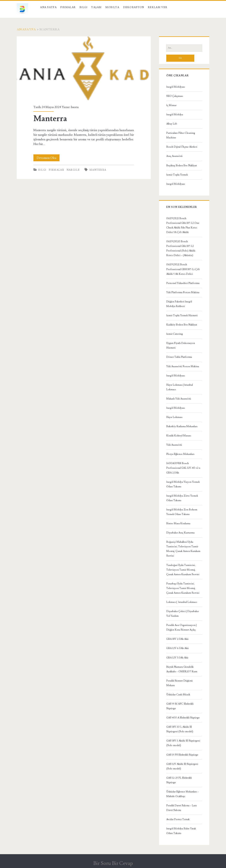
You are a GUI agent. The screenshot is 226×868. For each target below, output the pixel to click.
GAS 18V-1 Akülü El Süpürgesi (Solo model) (183, 743)
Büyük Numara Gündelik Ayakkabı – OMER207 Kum (182, 669)
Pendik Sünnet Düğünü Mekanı (180, 683)
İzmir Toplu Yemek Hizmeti (182, 315)
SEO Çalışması (175, 96)
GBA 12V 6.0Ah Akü (178, 648)
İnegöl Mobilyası (176, 87)
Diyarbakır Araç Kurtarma (180, 533)
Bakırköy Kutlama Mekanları (182, 426)
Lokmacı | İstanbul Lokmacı (182, 602)
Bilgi (84, 7)
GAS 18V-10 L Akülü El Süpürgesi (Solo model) (180, 729)
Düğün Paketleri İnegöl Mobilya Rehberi (179, 304)
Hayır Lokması (174, 417)
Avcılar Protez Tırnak (178, 819)
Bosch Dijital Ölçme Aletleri (182, 147)
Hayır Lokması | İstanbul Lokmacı (180, 387)
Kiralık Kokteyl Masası (179, 436)
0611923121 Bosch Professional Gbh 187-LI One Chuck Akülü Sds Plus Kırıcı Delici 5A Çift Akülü (183, 225)
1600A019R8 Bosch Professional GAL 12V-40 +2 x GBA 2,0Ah (183, 468)
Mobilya (112, 7)
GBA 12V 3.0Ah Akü (177, 658)
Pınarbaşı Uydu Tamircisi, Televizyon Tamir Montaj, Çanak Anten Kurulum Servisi (183, 588)
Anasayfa (26, 29)
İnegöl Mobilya (175, 115)
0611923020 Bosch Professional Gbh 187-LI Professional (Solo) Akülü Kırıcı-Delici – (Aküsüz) (181, 248)
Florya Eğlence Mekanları (180, 454)
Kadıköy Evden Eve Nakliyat (182, 325)
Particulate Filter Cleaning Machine (181, 135)
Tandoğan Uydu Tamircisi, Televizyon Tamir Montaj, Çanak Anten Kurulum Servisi (183, 570)
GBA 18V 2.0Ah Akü (177, 639)
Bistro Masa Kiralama (178, 523)
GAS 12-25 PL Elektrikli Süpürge (179, 780)
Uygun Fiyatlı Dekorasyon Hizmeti (181, 345)
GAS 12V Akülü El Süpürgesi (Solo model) (182, 766)
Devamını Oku (48, 157)
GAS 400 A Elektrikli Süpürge (183, 718)
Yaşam (96, 7)
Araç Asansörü (174, 156)
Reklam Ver (158, 7)
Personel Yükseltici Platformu (183, 283)
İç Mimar (171, 105)
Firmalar (68, 7)
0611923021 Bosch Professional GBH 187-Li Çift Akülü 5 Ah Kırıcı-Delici (183, 269)
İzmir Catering (175, 334)
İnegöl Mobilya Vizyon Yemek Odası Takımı (183, 484)
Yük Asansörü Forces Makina (183, 366)
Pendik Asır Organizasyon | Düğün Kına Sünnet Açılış (181, 627)
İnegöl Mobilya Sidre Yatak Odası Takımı (181, 831)
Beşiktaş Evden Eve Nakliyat (182, 166)
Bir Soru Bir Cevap (113, 863)
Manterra (84, 68)
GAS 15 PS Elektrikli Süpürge (182, 755)
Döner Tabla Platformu (179, 357)
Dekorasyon (134, 7)
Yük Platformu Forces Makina (183, 292)
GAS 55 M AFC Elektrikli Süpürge (180, 706)
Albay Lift (172, 124)
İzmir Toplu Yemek (177, 175)
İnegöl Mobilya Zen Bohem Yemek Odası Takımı (182, 512)
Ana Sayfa (48, 7)
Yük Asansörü (174, 445)
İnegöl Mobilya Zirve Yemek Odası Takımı (182, 498)
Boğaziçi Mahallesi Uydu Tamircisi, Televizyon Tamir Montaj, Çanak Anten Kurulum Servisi (183, 549)
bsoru (75, 107)
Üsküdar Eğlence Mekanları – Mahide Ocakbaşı (183, 794)
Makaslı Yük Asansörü (179, 399)
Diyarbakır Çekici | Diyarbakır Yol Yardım (183, 614)
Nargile (73, 170)
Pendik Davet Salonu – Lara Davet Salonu (181, 808)
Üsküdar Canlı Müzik (178, 695)
